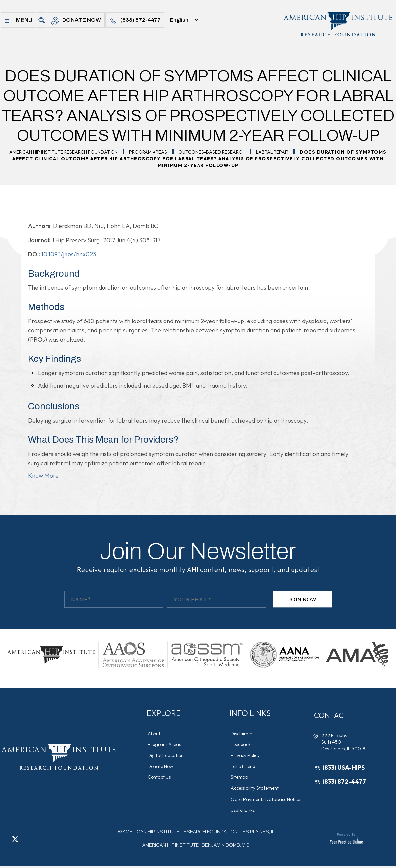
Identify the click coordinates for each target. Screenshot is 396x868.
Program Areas (148, 152)
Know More (43, 476)
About (155, 734)
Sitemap (240, 778)
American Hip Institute (171, 847)
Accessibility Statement (255, 790)
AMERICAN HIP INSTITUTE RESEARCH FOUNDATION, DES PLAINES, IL (198, 834)
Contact (333, 715)
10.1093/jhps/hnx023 (69, 254)
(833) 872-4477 (138, 21)
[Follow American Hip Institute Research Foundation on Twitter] (15, 841)
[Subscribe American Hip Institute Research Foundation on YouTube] (45, 841)
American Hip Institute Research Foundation (64, 152)
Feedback (241, 745)
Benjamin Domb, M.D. (226, 847)
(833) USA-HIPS (344, 768)
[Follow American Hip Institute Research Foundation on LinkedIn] (25, 841)
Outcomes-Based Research (212, 152)
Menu (18, 21)
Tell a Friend (244, 767)
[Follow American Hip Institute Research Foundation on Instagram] (35, 841)
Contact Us (160, 778)
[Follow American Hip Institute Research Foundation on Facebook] (5, 841)
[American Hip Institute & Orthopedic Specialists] (337, 24)
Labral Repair (272, 152)
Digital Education (166, 756)
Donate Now (76, 21)
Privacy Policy (246, 756)
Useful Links (243, 812)
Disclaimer (242, 734)
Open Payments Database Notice (266, 801)
